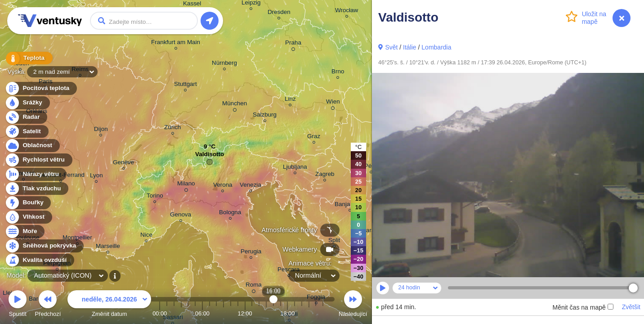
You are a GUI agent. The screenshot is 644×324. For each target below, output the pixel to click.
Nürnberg (224, 64)
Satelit (27, 132)
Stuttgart (186, 85)
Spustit (18, 305)
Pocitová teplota (41, 88)
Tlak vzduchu (37, 189)
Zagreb (325, 175)
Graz (314, 137)
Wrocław (347, 11)
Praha (293, 44)
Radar (26, 117)
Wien (333, 103)
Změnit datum (109, 305)
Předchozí (48, 305)
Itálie (410, 47)
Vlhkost (28, 217)
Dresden (279, 13)
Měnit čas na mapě (583, 307)
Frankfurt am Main (176, 43)
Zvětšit (631, 307)
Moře (25, 232)
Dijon (101, 130)
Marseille (108, 247)
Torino (155, 197)
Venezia (250, 186)
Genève (123, 164)
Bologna (230, 214)
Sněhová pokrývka (44, 246)
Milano (186, 185)
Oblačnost (32, 146)
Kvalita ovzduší (39, 260)
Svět (391, 47)
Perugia (251, 253)
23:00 (323, 313)
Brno (338, 73)
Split (334, 241)
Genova (181, 216)
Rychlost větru (38, 160)
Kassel (192, 5)
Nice (146, 236)
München (235, 105)
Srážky (27, 103)
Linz (290, 100)
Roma (254, 286)
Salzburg (265, 116)
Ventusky (49, 21)
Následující (353, 305)
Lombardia (436, 47)
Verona (223, 186)
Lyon (96, 177)
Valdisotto (210, 156)
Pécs (371, 167)
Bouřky (28, 203)
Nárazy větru (36, 174)
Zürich (172, 128)
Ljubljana (295, 168)
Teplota (28, 58)
